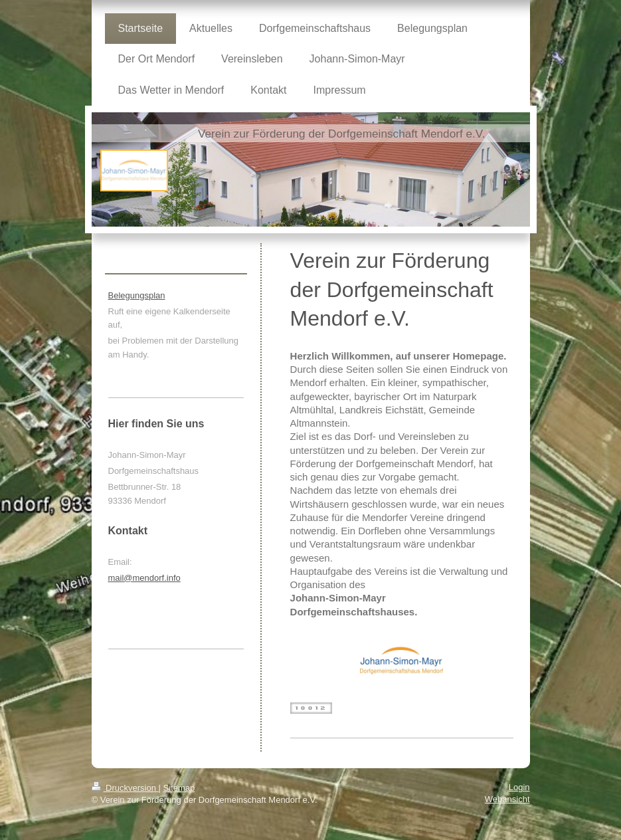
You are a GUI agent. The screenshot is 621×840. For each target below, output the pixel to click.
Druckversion (125, 788)
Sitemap (179, 788)
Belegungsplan (137, 295)
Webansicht (507, 799)
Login (519, 787)
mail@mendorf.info (144, 578)
